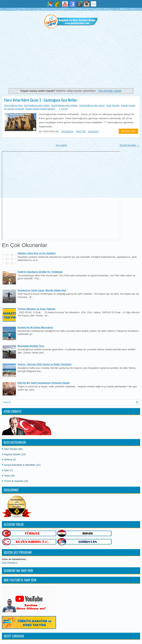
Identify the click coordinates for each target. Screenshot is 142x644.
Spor (7, 470)
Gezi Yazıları (113, 105)
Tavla (7, 476)
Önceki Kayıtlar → (129, 145)
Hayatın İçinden (12, 454)
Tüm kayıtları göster (110, 91)
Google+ (93, 132)
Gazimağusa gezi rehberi (65, 105)
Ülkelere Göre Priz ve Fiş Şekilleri (37, 253)
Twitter (80, 132)
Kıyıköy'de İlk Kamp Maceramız (35, 327)
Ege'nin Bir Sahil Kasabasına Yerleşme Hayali (44, 383)
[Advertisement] (71, 60)
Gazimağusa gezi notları (37, 105)
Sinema (8, 460)
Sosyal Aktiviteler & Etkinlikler (20, 465)
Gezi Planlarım (10, 563)
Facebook (67, 132)
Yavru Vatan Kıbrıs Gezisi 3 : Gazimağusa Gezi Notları (41, 100)
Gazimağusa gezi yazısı (92, 105)
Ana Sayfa (61, 145)
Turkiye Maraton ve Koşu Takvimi (37, 309)
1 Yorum (63, 109)
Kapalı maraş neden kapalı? (40, 109)
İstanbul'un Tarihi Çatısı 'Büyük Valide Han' (42, 290)
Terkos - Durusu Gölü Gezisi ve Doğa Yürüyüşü (44, 364)
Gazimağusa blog (13, 105)
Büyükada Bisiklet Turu (31, 346)
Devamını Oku (128, 131)
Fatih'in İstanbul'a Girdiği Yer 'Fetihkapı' (40, 272)
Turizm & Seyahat (14, 481)
